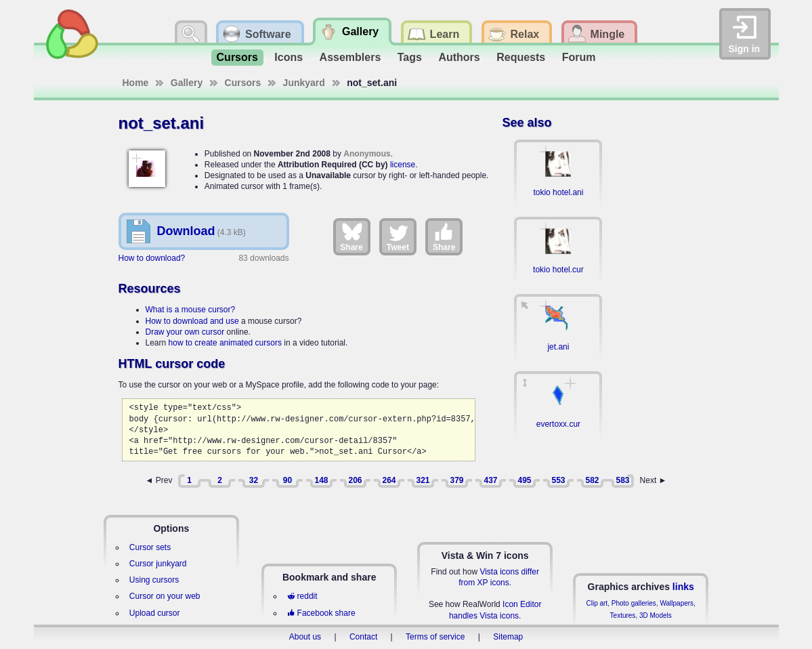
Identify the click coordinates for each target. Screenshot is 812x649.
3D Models (656, 615)
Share (351, 236)
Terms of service (435, 637)
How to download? (152, 258)
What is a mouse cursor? (191, 310)
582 (592, 480)
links (683, 587)
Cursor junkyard (158, 564)
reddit (302, 596)
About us (305, 637)
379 (456, 480)
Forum (579, 57)
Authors (459, 57)
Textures (623, 615)
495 (524, 480)
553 (558, 480)
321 (423, 480)
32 (254, 480)
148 (321, 480)
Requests (521, 57)
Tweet (398, 236)
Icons (289, 57)
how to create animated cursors (225, 343)
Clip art (597, 603)
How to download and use (192, 321)
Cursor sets (150, 547)
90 (287, 480)
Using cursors (154, 580)
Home (136, 83)
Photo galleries (634, 603)
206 (355, 480)
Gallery (187, 83)
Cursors (237, 57)
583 (622, 480)
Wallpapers (677, 603)
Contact (363, 637)
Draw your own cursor (185, 332)
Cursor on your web (165, 596)
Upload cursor (155, 613)
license (403, 165)
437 (490, 480)
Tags (410, 57)
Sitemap (508, 637)
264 (389, 480)
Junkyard (304, 83)
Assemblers (350, 57)
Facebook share (321, 613)
